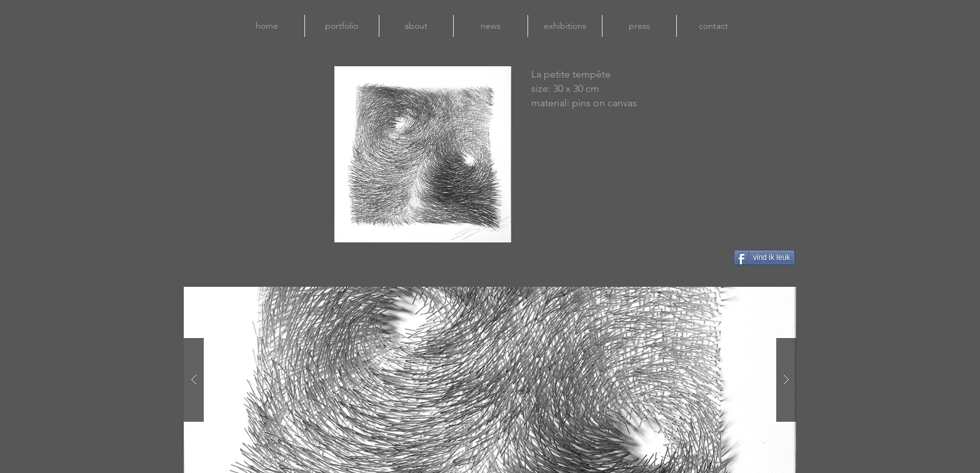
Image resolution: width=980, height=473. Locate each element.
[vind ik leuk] (764, 257)
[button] (490, 380)
